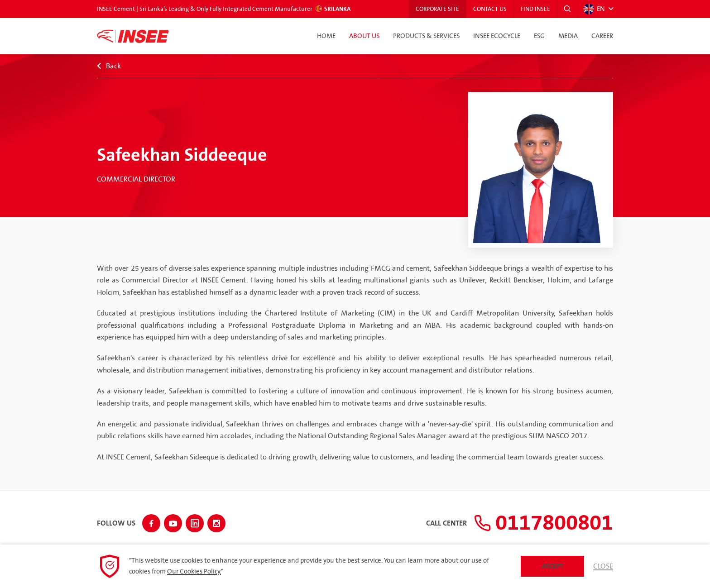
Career (602, 36)
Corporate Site (437, 9)
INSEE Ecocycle (497, 36)
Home (326, 36)
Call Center (446, 524)
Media (568, 36)
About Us (364, 36)
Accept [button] (553, 566)
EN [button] (594, 9)
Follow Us (116, 524)
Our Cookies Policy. (194, 572)
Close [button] (603, 566)
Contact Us (490, 9)
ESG (539, 36)
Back (109, 66)
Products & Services (426, 36)
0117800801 (543, 523)
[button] (567, 9)
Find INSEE (535, 9)
